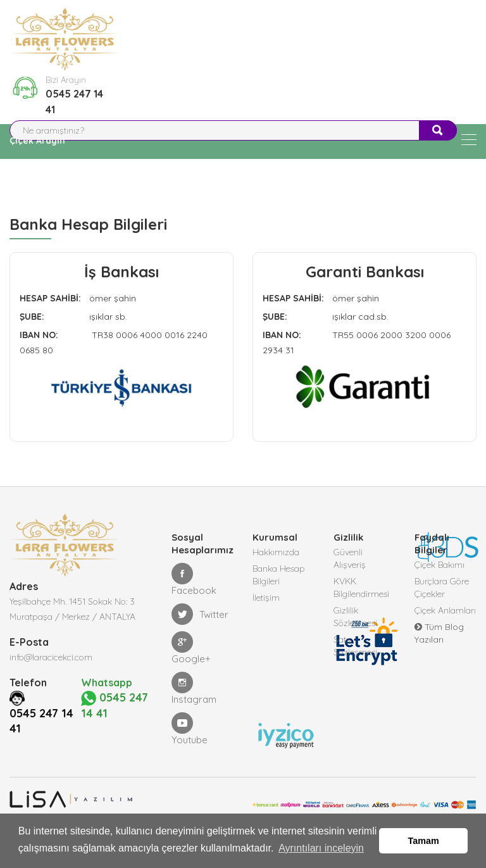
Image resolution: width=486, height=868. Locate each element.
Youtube (190, 729)
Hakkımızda (276, 552)
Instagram (194, 689)
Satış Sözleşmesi (355, 646)
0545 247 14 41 (74, 102)
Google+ (191, 648)
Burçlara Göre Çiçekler (442, 588)
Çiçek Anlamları (445, 610)
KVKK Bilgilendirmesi (361, 588)
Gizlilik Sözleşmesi (355, 617)
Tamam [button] (424, 841)
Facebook (194, 580)
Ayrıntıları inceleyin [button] (321, 848)
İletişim (266, 598)
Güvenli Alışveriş (350, 558)
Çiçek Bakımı (439, 565)
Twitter (200, 614)
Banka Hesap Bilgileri (279, 575)
